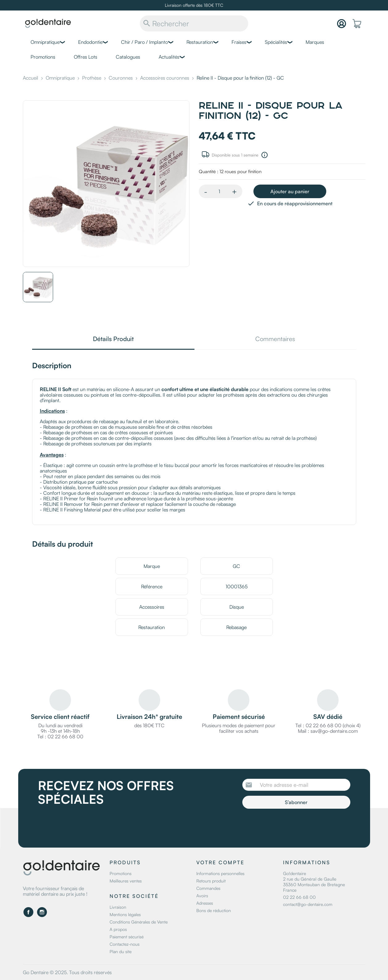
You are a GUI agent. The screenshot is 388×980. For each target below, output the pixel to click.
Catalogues (128, 57)
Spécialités (276, 42)
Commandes (208, 888)
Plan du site (121, 951)
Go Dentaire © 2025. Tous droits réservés (67, 972)
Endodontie (90, 42)
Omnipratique (45, 42)
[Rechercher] (194, 23)
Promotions (43, 57)
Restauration (200, 42)
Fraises (239, 42)
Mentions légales (125, 914)
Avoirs (202, 896)
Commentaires (275, 339)
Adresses (205, 903)
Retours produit (211, 881)
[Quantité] (219, 191)
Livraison (118, 907)
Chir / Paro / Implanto (144, 42)
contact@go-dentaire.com (308, 904)
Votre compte (220, 862)
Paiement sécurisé (127, 937)
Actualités (169, 57)
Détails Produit (113, 339)
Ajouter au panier (290, 191)
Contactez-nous (125, 944)
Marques (315, 42)
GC (236, 566)
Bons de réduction (214, 910)
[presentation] (294, 826)
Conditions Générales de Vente (139, 922)
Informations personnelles (220, 873)
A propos (118, 929)
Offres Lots (86, 57)
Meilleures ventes (126, 881)
